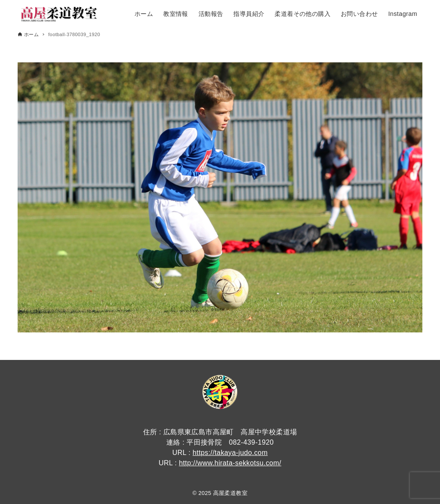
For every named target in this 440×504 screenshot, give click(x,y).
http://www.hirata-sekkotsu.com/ (230, 463)
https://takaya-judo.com (230, 453)
